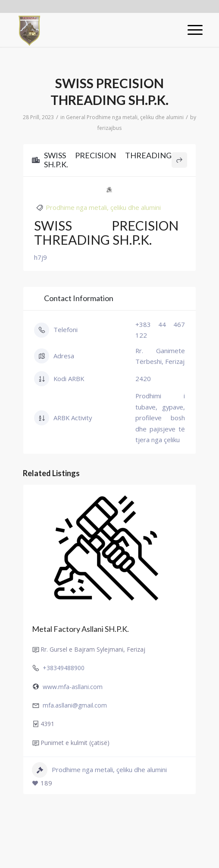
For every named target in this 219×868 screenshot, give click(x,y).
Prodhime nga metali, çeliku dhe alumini (135, 117)
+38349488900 (64, 668)
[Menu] (191, 30)
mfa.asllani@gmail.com (75, 705)
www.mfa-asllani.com (73, 687)
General (76, 117)
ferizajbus (109, 128)
